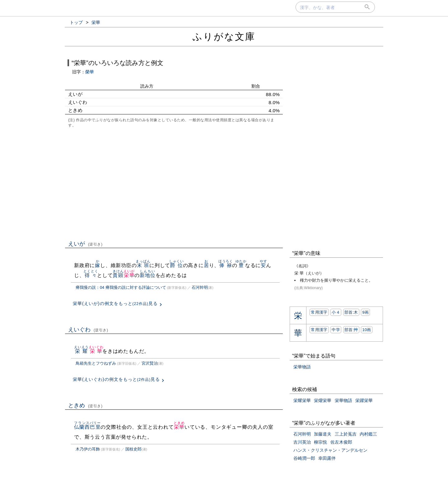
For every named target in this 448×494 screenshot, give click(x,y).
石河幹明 (200, 287)
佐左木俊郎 (341, 442)
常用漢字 (319, 312)
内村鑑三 (368, 434)
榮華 (90, 72)
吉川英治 (302, 442)
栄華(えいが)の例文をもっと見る (115, 303)
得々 (91, 275)
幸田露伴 (327, 458)
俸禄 (226, 265)
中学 (336, 330)
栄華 (129, 275)
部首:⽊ (351, 312)
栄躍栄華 (364, 400)
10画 (366, 330)
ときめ (85, 405)
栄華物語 (302, 367)
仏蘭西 (82, 427)
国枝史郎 (133, 449)
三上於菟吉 (346, 434)
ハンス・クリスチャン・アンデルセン (330, 450)
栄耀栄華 (302, 400)
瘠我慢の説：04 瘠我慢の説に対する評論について (121, 287)
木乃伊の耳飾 (88, 449)
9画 (365, 312)
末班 (143, 265)
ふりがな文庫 (224, 37)
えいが (85, 244)
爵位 (177, 265)
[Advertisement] (174, 183)
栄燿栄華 (323, 400)
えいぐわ (88, 330)
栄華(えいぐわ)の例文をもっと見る (116, 379)
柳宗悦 (320, 442)
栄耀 (81, 351)
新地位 (147, 275)
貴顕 (118, 275)
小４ (336, 312)
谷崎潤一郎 (304, 458)
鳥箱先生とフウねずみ (96, 363)
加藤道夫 (323, 434)
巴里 (95, 427)
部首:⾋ (351, 330)
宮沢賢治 (150, 363)
